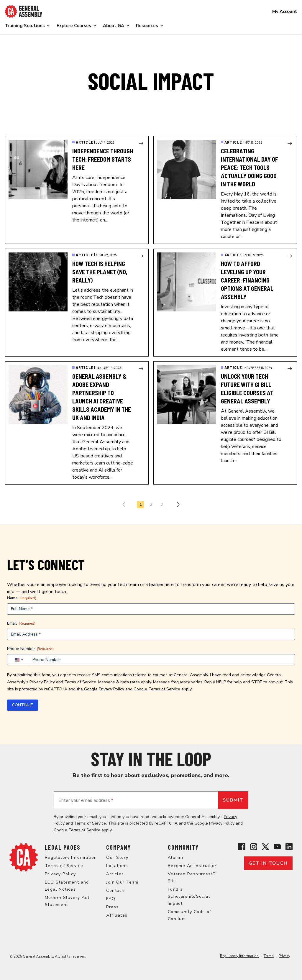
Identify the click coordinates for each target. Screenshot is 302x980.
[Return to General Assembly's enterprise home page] (24, 11)
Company (119, 847)
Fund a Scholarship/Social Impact (189, 896)
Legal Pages (63, 847)
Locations (117, 866)
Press (112, 907)
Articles (115, 874)
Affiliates (117, 915)
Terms (269, 956)
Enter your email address (86, 800)
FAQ (111, 899)
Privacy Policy (42, 682)
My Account (285, 12)
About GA (114, 26)
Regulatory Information (71, 857)
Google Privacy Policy (104, 689)
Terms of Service (80, 682)
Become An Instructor (192, 866)
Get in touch (268, 863)
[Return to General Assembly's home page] (24, 857)
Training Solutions (25, 26)
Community (183, 847)
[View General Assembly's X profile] (265, 847)
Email (21, 623)
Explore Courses (74, 26)
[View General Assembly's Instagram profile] (254, 847)
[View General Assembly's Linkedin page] (289, 847)
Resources (147, 26)
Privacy (284, 956)
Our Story (117, 857)
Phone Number (30, 649)
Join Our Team (122, 882)
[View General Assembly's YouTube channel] (277, 847)
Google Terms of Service (157, 689)
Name (22, 598)
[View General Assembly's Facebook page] (242, 847)
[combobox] (19, 660)
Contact (115, 890)
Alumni (175, 857)
